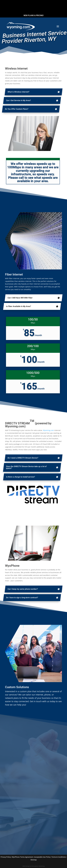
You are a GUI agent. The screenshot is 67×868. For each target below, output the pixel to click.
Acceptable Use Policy (42, 857)
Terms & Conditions (59, 857)
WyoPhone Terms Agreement (23, 857)
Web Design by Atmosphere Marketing (34, 866)
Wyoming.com (48, 430)
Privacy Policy (6, 857)
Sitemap (34, 860)
